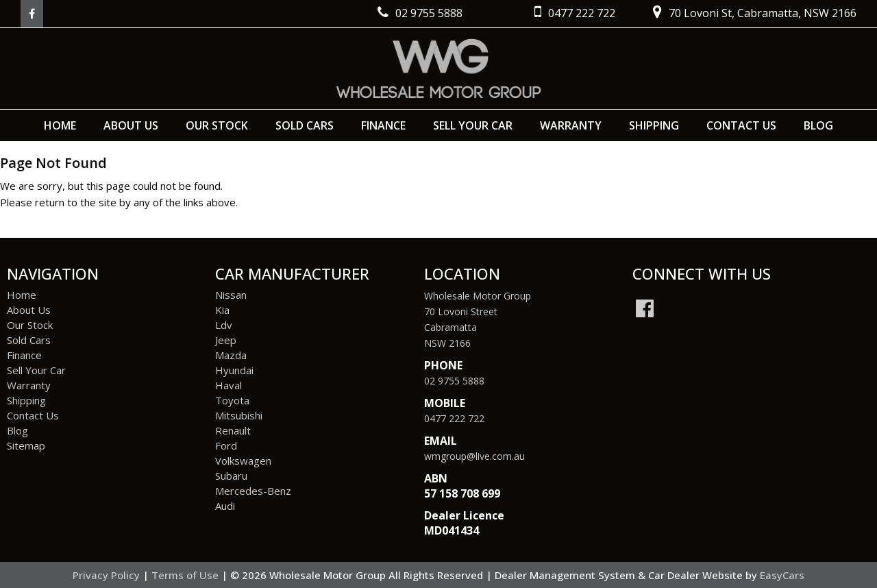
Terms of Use (186, 575)
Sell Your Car (473, 125)
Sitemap (26, 445)
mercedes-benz (253, 491)
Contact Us (741, 125)
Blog (818, 125)
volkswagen (243, 461)
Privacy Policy (108, 575)
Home (60, 125)
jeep (226, 340)
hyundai (234, 370)
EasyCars (782, 575)
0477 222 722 (454, 418)
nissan (231, 295)
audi (225, 506)
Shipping (654, 125)
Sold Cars (305, 125)
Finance (383, 125)
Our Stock (217, 125)
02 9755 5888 (454, 381)
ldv (224, 325)
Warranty (571, 125)
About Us (131, 125)
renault (233, 430)
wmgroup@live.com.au (474, 456)
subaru (231, 476)
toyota (232, 400)
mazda (231, 355)
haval (228, 385)
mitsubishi (239, 415)
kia (222, 310)
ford (226, 445)
